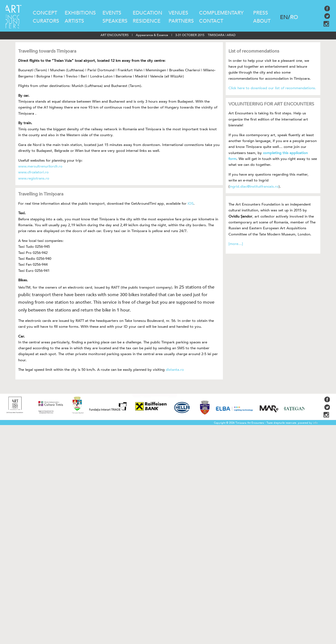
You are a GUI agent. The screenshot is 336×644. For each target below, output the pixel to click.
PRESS (261, 13)
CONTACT (211, 21)
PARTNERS (181, 21)
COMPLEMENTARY (221, 13)
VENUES (178, 13)
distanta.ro (175, 370)
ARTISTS (74, 21)
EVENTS (112, 13)
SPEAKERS (115, 21)
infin (315, 423)
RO (294, 17)
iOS (191, 204)
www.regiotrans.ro (34, 178)
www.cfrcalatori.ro (33, 172)
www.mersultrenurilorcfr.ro (40, 166)
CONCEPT (45, 13)
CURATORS (46, 21)
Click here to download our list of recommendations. (272, 88)
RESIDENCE (147, 21)
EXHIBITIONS (80, 13)
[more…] (236, 244)
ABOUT (262, 21)
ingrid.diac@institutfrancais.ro (254, 187)
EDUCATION (147, 13)
